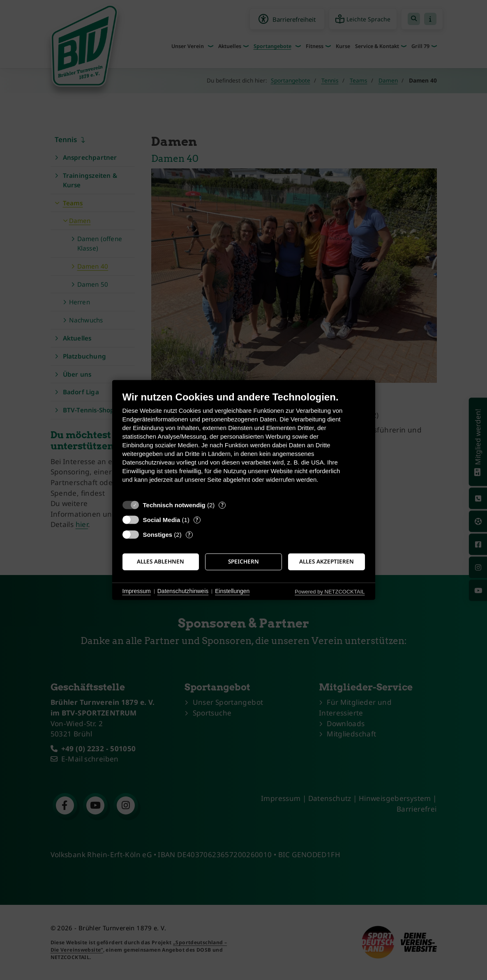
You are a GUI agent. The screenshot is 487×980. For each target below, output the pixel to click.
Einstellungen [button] (232, 591)
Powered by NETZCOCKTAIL (330, 592)
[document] (244, 443)
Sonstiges (158, 535)
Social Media (162, 520)
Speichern (243, 561)
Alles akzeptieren (327, 561)
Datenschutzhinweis (183, 591)
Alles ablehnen (160, 561)
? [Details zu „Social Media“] (197, 520)
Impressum (137, 591)
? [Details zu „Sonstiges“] (189, 535)
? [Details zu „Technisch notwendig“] (222, 505)
